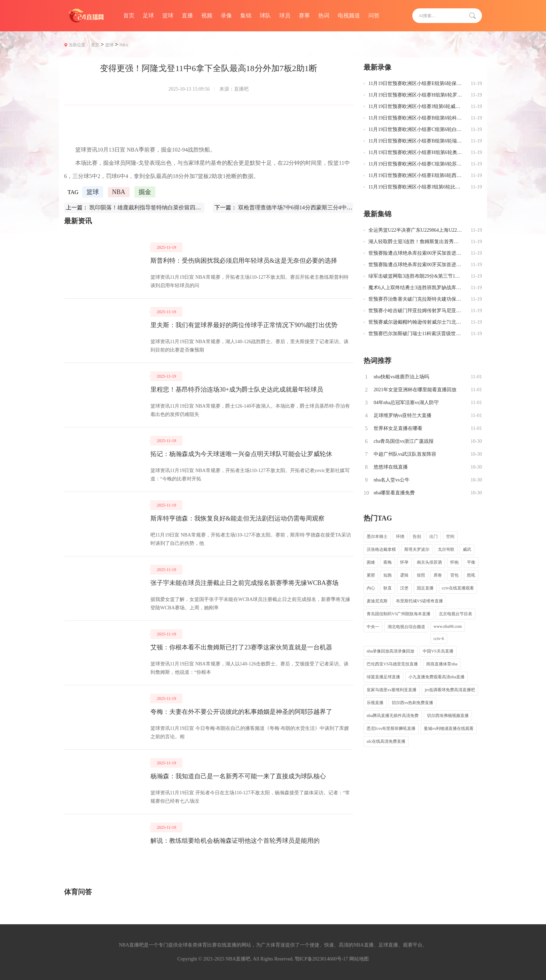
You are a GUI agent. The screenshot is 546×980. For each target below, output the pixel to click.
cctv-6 (439, 639)
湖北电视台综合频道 (406, 627)
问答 (374, 16)
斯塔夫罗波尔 (417, 549)
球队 (265, 16)
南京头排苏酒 (429, 562)
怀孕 (404, 562)
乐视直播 (375, 703)
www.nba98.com (448, 626)
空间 (450, 537)
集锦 (246, 16)
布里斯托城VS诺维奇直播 (419, 601)
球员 (285, 16)
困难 (371, 562)
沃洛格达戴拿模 (381, 549)
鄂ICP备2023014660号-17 (321, 959)
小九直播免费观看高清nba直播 (436, 677)
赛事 (304, 16)
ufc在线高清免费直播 (386, 741)
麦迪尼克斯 (377, 601)
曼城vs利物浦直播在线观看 (449, 728)
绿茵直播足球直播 (383, 677)
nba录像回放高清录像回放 (391, 651)
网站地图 (359, 959)
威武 (467, 549)
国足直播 (425, 588)
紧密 (371, 575)
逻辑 (404, 575)
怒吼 (471, 575)
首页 (129, 16)
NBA (124, 45)
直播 (187, 16)
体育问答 (78, 892)
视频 (207, 16)
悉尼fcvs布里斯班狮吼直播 (391, 728)
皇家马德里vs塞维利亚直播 (392, 690)
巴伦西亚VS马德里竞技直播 (392, 664)
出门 (434, 537)
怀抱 (454, 562)
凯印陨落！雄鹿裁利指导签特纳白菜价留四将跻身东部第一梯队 (167, 207)
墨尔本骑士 (377, 537)
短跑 (388, 575)
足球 (148, 16)
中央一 (373, 627)
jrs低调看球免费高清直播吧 (450, 690)
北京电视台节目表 (455, 614)
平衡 (471, 562)
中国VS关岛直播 (438, 651)
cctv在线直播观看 (458, 588)
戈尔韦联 (446, 549)
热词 (324, 16)
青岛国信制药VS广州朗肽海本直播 (399, 614)
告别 (417, 537)
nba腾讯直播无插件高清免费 (393, 716)
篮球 (168, 16)
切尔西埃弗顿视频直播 (448, 716)
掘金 (145, 192)
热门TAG (378, 518)
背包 (454, 575)
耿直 (388, 588)
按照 (421, 575)
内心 (371, 588)
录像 (226, 16)
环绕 (400, 537)
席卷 (438, 575)
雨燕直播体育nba (442, 664)
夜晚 (388, 562)
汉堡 (404, 588)
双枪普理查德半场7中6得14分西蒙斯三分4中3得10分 (302, 207)
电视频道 (349, 16)
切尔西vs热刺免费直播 (412, 703)
